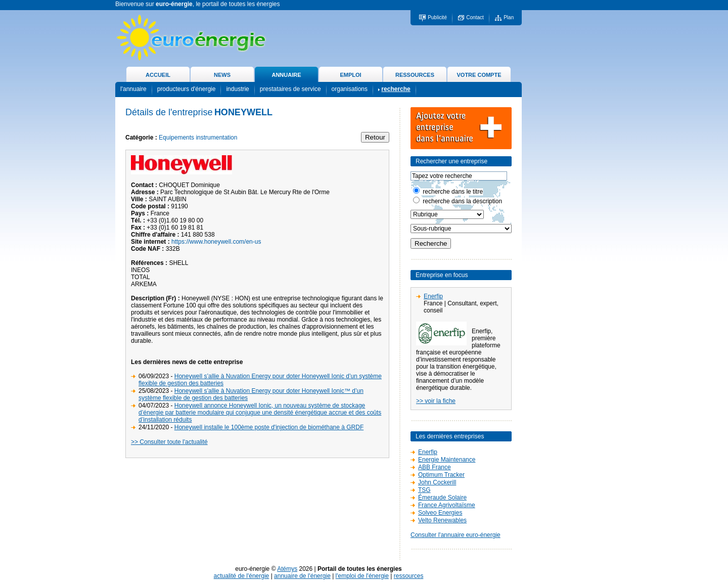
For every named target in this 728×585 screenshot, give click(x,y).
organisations (350, 89)
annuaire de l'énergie (302, 576)
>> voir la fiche (436, 401)
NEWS (222, 75)
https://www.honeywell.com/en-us (216, 242)
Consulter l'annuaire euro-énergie (456, 535)
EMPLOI (350, 75)
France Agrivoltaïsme (447, 505)
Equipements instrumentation (198, 138)
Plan (509, 17)
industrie (237, 89)
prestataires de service (290, 89)
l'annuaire (133, 89)
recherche (396, 89)
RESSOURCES (415, 75)
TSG (424, 490)
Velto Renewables (442, 520)
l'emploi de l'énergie (362, 576)
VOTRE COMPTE (479, 75)
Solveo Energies (440, 513)
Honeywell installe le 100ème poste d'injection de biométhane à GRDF (269, 427)
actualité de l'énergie (242, 576)
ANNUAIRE (286, 75)
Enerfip (433, 296)
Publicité (437, 17)
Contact (475, 17)
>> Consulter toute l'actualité (169, 442)
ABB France (435, 467)
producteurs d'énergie (187, 89)
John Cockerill (437, 482)
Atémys (287, 569)
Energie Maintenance (447, 460)
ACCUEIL (158, 75)
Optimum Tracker (441, 475)
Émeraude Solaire (442, 498)
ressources (409, 576)
